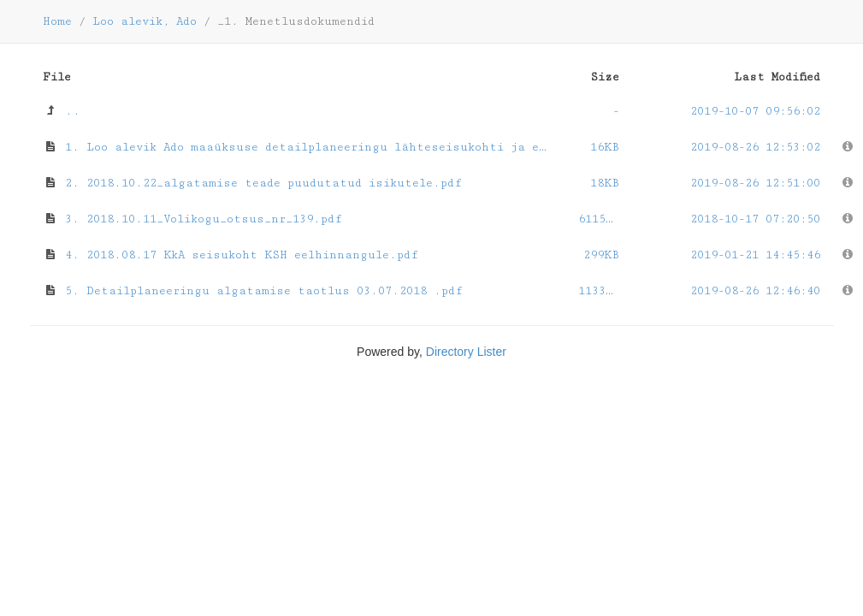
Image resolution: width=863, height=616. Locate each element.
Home (57, 21)
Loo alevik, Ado (145, 21)
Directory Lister (466, 352)
